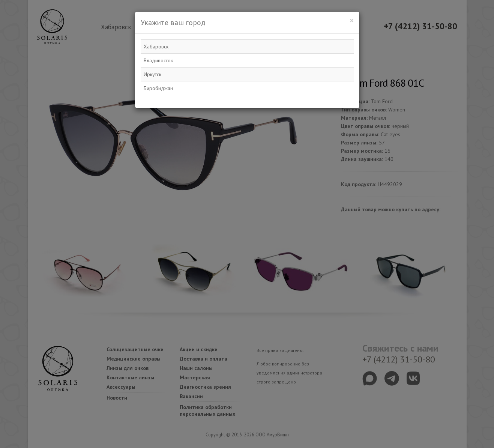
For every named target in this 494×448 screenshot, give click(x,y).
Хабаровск (156, 47)
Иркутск (152, 74)
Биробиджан (158, 88)
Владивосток (158, 60)
